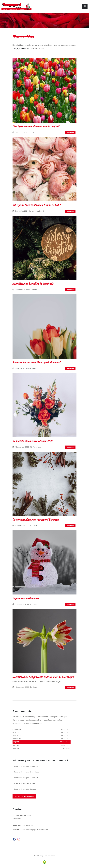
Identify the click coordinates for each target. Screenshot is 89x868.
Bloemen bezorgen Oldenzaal (26, 778)
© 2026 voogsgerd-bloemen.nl (44, 856)
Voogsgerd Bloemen (21, 48)
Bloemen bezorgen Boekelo (25, 789)
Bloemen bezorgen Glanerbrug (26, 772)
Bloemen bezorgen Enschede (26, 766)
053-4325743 (27, 825)
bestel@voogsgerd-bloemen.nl (35, 830)
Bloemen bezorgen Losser (24, 783)
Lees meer (70, 133)
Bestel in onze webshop (24, 796)
